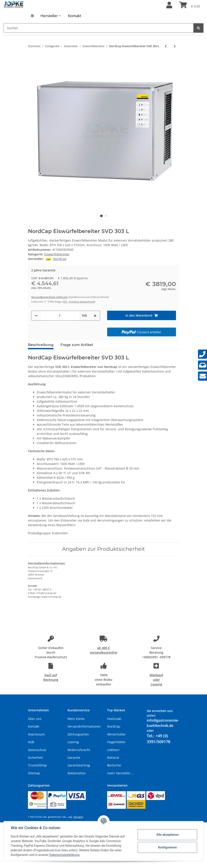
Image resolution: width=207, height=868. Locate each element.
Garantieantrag (79, 765)
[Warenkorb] (190, 5)
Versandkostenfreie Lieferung (50, 297)
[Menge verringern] (36, 316)
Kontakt (34, 726)
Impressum (36, 734)
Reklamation (77, 773)
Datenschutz (37, 750)
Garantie (74, 758)
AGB (31, 742)
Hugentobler (116, 742)
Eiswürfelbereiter (57, 254)
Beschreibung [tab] (41, 345)
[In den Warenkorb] (142, 315)
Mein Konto (76, 719)
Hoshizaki (114, 719)
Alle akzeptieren (167, 835)
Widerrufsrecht (79, 750)
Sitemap (34, 773)
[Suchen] (99, 28)
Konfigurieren (167, 847)
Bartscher (114, 765)
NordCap (114, 726)
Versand (78, 817)
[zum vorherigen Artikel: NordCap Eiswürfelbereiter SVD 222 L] (166, 46)
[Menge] (60, 316)
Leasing (73, 742)
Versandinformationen (84, 726)
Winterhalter (116, 734)
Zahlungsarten (78, 734)
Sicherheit (35, 758)
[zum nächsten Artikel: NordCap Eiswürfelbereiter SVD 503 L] (175, 46)
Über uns (35, 719)
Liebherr (113, 750)
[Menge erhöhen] (95, 316)
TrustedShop (37, 765)
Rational (113, 758)
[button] (169, 5)
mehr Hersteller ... (121, 773)
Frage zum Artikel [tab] (77, 345)
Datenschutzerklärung (64, 855)
